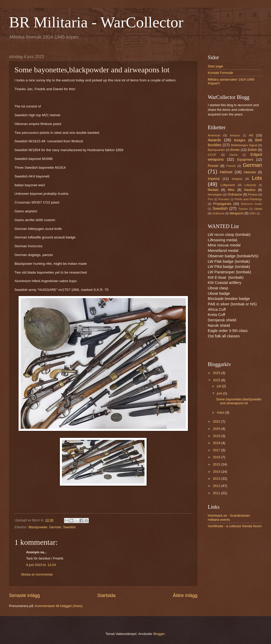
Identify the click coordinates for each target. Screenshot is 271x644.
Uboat (258, 209)
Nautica (250, 190)
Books (235, 150)
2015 (217, 464)
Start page (215, 66)
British (252, 150)
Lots (257, 178)
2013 (217, 479)
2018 (217, 443)
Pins (210, 199)
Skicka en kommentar (37, 574)
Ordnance (235, 194)
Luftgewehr (228, 185)
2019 (217, 436)
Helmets (250, 172)
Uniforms (218, 213)
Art (251, 135)
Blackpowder (38, 527)
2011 (217, 493)
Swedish (69, 527)
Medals (213, 190)
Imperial (214, 179)
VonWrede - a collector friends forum (235, 526)
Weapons (236, 213)
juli (219, 386)
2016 (217, 457)
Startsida (106, 595)
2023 (217, 380)
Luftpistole (250, 185)
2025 (217, 373)
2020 (217, 429)
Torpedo (243, 209)
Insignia (237, 179)
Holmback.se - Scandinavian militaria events (229, 517)
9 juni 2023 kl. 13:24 (41, 565)
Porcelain (224, 199)
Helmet (226, 172)
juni (220, 393)
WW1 (253, 214)
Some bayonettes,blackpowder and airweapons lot (239, 401)
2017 (217, 450)
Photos (253, 195)
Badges (240, 140)
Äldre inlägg (185, 595)
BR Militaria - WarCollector (96, 22)
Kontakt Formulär (221, 73)
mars (221, 412)
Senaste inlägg (24, 595)
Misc (231, 190)
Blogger (159, 634)
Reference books (252, 204)
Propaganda (222, 204)
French (231, 166)
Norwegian (215, 195)
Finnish (213, 166)
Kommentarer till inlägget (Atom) (59, 606)
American (214, 135)
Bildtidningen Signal (244, 145)
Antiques (235, 135)
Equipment (245, 160)
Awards (214, 140)
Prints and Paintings (248, 199)
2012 (217, 486)
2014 (217, 472)
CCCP (212, 155)
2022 (217, 421)
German (55, 527)
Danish (234, 155)
